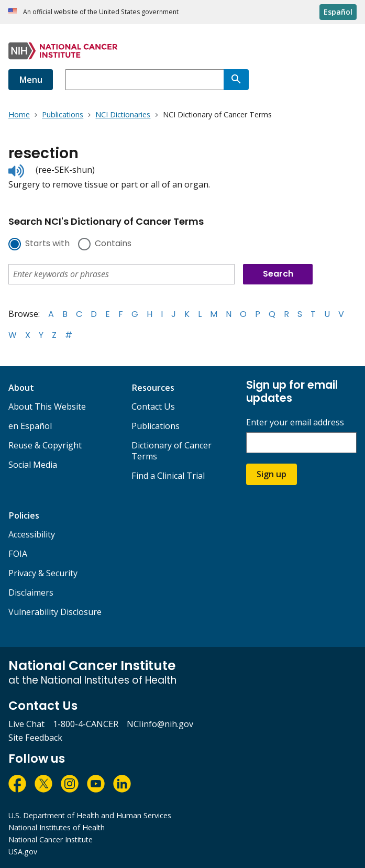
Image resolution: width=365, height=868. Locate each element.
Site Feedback (35, 738)
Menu (31, 80)
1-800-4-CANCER (86, 724)
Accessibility (32, 534)
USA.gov (23, 851)
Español (338, 12)
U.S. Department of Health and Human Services (90, 815)
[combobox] (145, 80)
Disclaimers (31, 592)
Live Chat (26, 724)
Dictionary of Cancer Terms (172, 451)
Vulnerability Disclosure (55, 612)
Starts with (47, 244)
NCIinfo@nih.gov (160, 724)
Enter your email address (295, 422)
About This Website (47, 406)
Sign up (272, 474)
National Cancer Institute (51, 839)
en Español (30, 426)
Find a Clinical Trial (168, 476)
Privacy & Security (43, 573)
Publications (156, 426)
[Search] (236, 80)
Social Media (33, 465)
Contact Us (153, 406)
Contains (113, 244)
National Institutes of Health (57, 827)
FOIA (18, 554)
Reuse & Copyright (45, 445)
